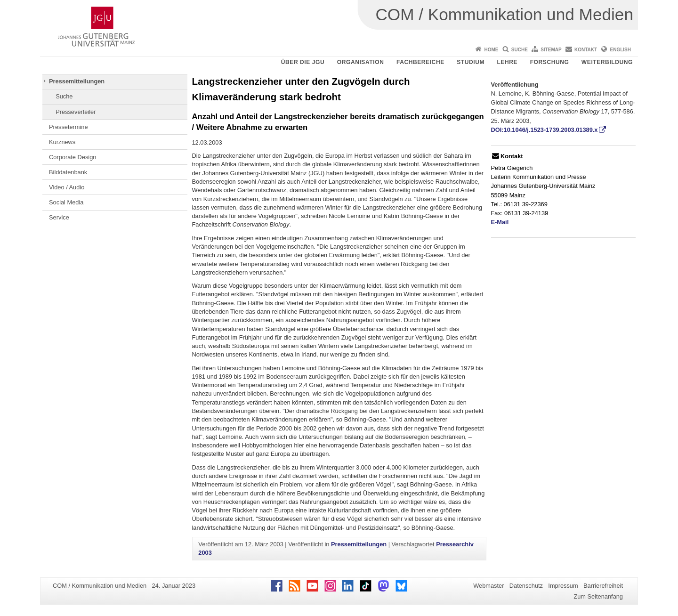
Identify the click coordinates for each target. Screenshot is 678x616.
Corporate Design (73, 157)
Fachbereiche (420, 62)
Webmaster (488, 586)
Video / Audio (67, 187)
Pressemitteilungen (77, 81)
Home (491, 50)
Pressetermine (69, 127)
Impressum (563, 586)
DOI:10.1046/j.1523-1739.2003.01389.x (545, 130)
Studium (471, 62)
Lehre (508, 62)
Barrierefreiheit (603, 586)
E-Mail (500, 222)
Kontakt (586, 50)
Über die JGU (303, 62)
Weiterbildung (607, 62)
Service (59, 217)
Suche (520, 50)
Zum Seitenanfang (598, 596)
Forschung (550, 62)
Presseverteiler (76, 112)
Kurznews (62, 142)
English (621, 50)
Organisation (361, 62)
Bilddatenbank (68, 172)
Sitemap (551, 50)
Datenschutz (526, 586)
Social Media (66, 202)
